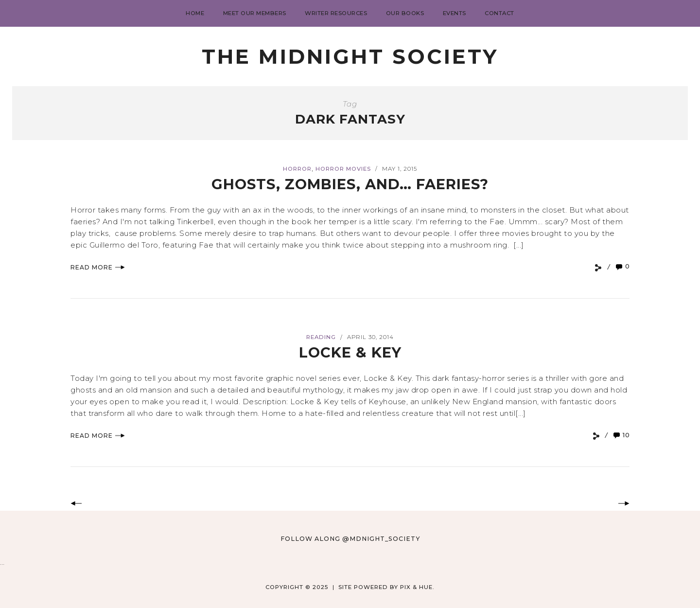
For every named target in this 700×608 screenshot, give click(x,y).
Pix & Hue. (417, 587)
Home (195, 13)
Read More (98, 267)
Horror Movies (343, 169)
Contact (499, 13)
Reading (321, 337)
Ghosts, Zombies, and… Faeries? (350, 184)
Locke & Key (350, 352)
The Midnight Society (350, 56)
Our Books (405, 13)
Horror (297, 169)
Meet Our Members (255, 13)
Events (455, 13)
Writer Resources (336, 13)
